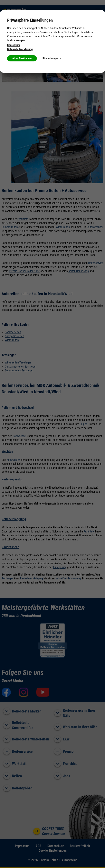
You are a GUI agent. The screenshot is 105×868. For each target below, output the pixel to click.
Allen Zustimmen (22, 58)
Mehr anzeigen (17, 40)
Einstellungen (52, 58)
